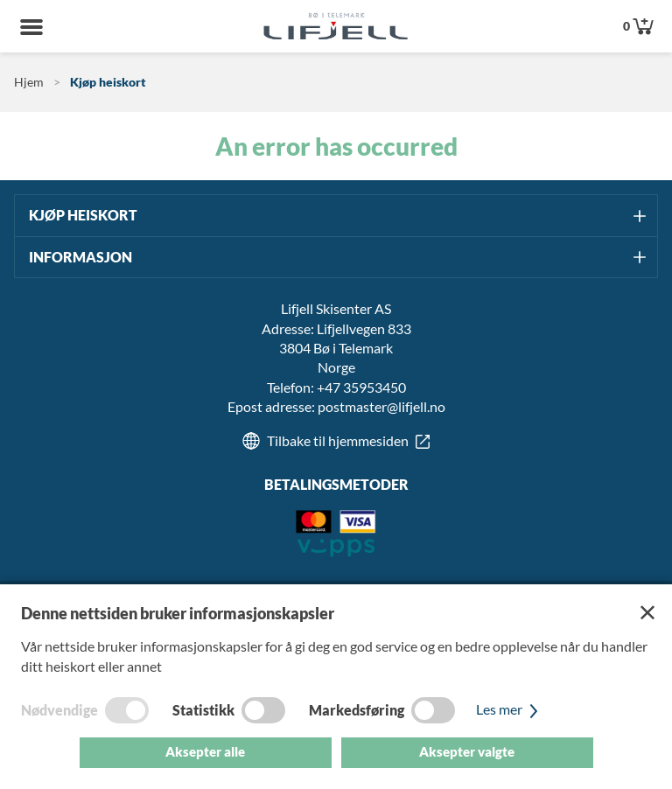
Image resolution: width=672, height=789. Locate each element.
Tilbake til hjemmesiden (338, 440)
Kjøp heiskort (108, 82)
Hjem (29, 82)
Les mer (509, 709)
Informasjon (80, 257)
